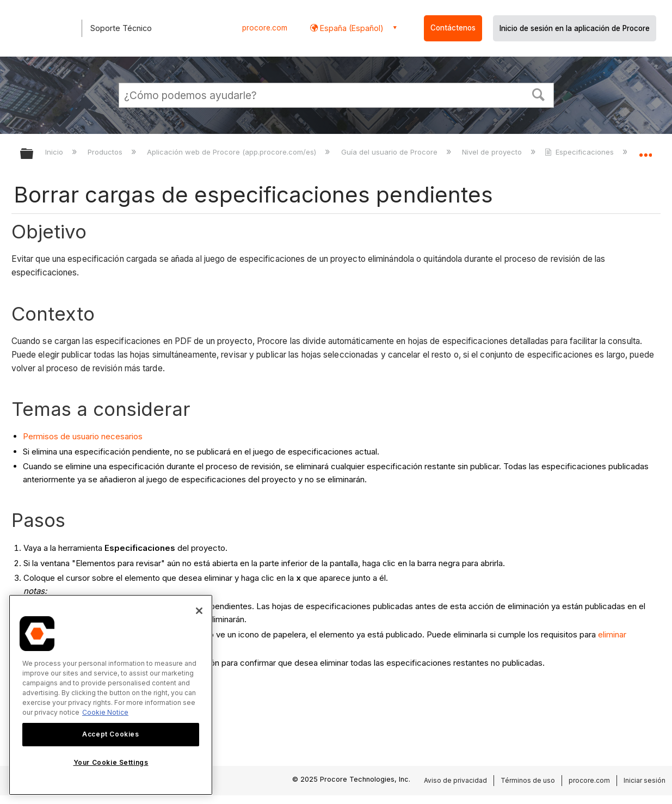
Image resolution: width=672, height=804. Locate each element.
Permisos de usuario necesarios (83, 436)
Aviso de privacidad (455, 780)
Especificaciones (580, 152)
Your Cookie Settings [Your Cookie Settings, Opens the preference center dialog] (111, 762)
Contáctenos (453, 28)
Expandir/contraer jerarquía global (34, 154)
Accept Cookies (110, 734)
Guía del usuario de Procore (390, 152)
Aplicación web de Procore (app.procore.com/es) (233, 152)
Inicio (55, 152)
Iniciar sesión (645, 780)
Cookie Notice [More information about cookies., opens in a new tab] (105, 712)
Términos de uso (528, 780)
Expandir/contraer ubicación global (645, 151)
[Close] (199, 611)
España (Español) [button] (351, 28)
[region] (111, 695)
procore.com (265, 28)
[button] (538, 94)
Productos (106, 152)
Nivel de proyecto (493, 152)
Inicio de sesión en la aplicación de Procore (575, 28)
